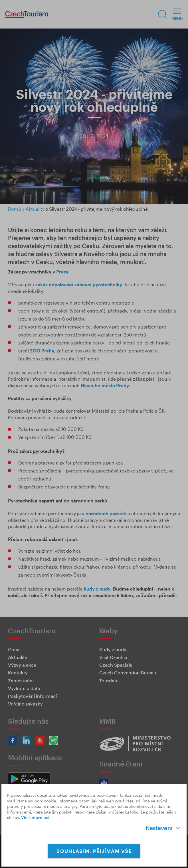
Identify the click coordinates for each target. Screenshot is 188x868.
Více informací (35, 817)
